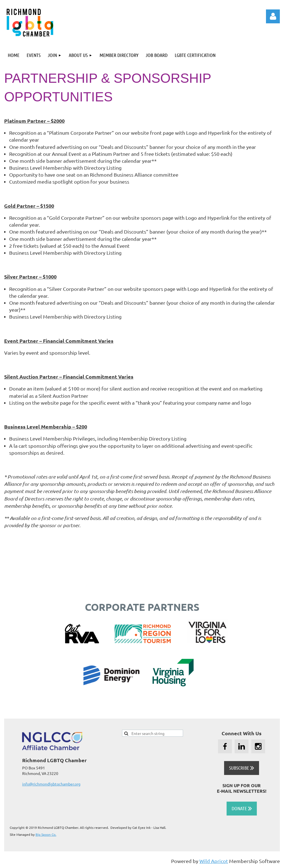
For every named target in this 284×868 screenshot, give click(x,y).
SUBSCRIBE (242, 768)
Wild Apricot (214, 861)
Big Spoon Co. (46, 834)
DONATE (242, 808)
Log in (273, 16)
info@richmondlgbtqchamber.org (51, 784)
